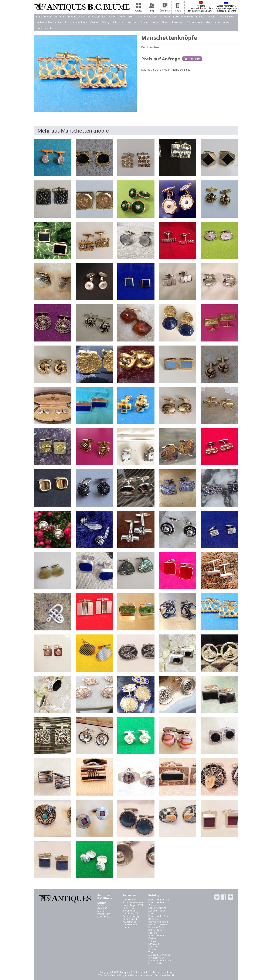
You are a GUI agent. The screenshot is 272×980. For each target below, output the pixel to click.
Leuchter (132, 22)
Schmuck (118, 22)
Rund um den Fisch (76, 22)
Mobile (101, 911)
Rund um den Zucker (72, 16)
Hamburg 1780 (131, 913)
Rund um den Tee (46, 16)
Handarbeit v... (131, 924)
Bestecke (165, 16)
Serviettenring (131, 916)
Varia (155, 22)
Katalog (101, 903)
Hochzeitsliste (45, 28)
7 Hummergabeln (133, 902)
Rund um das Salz (146, 16)
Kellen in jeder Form (121, 16)
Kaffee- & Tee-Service (49, 22)
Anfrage (194, 59)
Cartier (94, 22)
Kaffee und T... (131, 919)
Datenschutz (104, 916)
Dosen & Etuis (227, 16)
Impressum (104, 914)
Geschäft (102, 908)
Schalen (145, 22)
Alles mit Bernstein (172, 22)
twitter (217, 897)
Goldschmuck (194, 22)
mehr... (127, 927)
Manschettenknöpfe (217, 22)
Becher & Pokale (206, 16)
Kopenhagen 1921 (133, 905)
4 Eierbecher (130, 899)
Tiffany (105, 22)
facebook (224, 897)
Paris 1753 (128, 908)
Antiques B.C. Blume (82, 7)
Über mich (103, 905)
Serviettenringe (97, 16)
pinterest (231, 897)
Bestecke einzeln (183, 16)
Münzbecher (130, 922)
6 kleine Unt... (131, 911)
